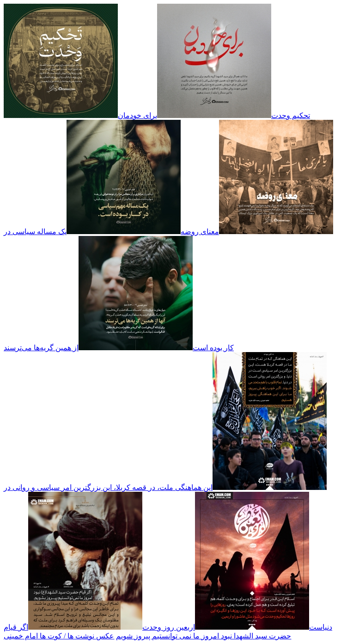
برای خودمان (137, 115)
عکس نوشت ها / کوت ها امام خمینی (59, 636)
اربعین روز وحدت (169, 627)
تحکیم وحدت (291, 115)
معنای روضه (200, 232)
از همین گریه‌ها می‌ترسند (41, 348)
